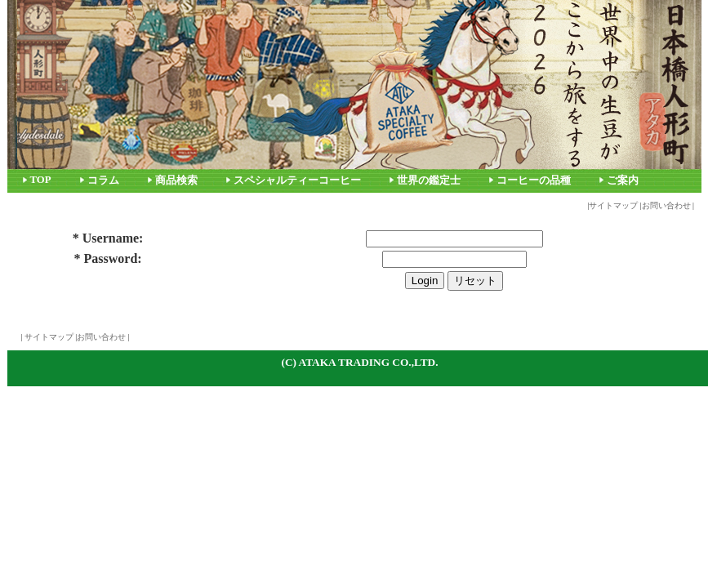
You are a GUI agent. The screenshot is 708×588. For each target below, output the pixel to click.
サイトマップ (613, 205)
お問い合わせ (666, 205)
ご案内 (623, 180)
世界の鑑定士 (429, 180)
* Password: (108, 258)
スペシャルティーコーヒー (297, 180)
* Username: (108, 238)
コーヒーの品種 (534, 180)
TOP (41, 180)
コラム (103, 180)
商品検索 (176, 180)
